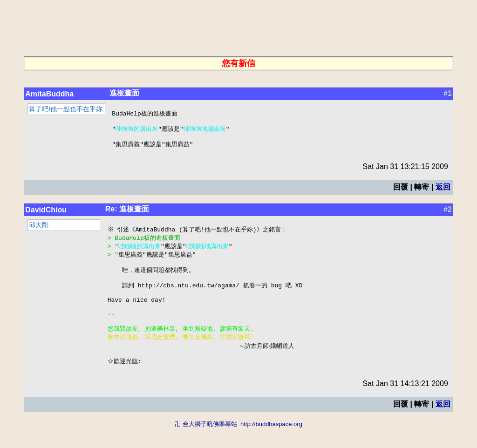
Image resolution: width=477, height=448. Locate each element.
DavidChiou (46, 214)
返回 (443, 191)
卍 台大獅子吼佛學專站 (206, 444)
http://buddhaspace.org (271, 444)
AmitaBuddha (49, 94)
